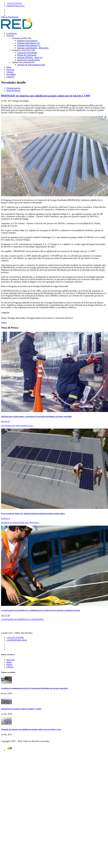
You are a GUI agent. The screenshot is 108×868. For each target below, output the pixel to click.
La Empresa (12, 33)
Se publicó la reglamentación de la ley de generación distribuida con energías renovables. (35, 688)
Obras (9, 67)
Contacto (10, 77)
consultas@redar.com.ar (15, 6)
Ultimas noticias (13, 88)
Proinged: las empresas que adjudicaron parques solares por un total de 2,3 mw (31, 729)
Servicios (10, 70)
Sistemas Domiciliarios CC (29, 45)
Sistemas (10, 36)
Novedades (11, 74)
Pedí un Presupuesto (10, 17)
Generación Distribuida (27, 53)
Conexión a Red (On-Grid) (23, 50)
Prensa (9, 665)
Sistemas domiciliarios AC (29, 43)
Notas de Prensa (13, 91)
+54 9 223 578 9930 (14, 3)
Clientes (10, 72)
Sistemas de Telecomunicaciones (31, 65)
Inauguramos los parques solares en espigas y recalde (21, 709)
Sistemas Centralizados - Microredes (33, 48)
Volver (4, 323)
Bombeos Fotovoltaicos (27, 41)
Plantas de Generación (27, 55)
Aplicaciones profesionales (23, 62)
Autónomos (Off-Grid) (22, 38)
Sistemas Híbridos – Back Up (30, 57)
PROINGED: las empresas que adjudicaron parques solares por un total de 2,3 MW (46, 96)
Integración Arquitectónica (29, 60)
